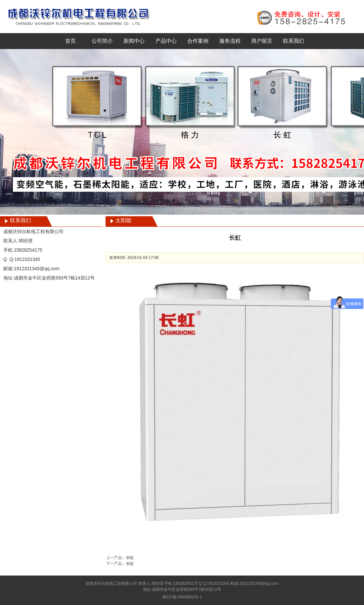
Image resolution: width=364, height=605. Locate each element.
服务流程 (230, 41)
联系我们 (294, 41)
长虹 (130, 558)
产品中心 (166, 41)
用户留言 (262, 41)
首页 (70, 41)
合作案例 (198, 41)
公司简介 (102, 41)
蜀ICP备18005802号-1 (182, 597)
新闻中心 (134, 41)
